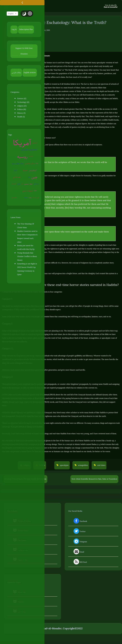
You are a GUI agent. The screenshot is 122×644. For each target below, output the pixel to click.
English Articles (30, 73)
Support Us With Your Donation (24, 51)
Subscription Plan (26, 30)
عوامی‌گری (21, 198)
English (13, 14)
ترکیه (37, 164)
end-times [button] (101, 466)
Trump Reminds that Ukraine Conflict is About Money (27, 257)
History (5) (21, 113)
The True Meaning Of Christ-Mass (25, 226)
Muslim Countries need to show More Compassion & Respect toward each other (27, 237)
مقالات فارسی (16, 73)
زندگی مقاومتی (30, 164)
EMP (35, 191)
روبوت (30, 198)
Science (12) (22, 99)
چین (34, 177)
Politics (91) (22, 110)
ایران (15, 170)
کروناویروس (33, 170)
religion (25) (22, 106)
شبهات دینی (28, 191)
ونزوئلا (26, 198)
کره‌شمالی (14, 184)
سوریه (25, 170)
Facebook (80, 522)
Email (79, 552)
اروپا (29, 177)
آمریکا (22, 143)
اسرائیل (35, 143)
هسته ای (17, 177)
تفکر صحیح (28, 184)
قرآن (19, 184)
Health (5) (21, 117)
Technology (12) (23, 102)
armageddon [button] (83, 466)
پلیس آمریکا (36, 198)
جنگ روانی (14, 198)
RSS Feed (80, 563)
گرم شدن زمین (17, 191)
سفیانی (20, 170)
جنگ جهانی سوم (18, 164)
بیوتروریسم (24, 177)
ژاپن (22, 184)
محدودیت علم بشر (29, 150)
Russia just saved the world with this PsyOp (26, 248)
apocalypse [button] (64, 466)
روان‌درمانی (36, 184)
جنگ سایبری (17, 150)
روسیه (22, 157)
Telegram (80, 542)
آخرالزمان (31, 157)
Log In (14, 30)
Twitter (79, 532)
